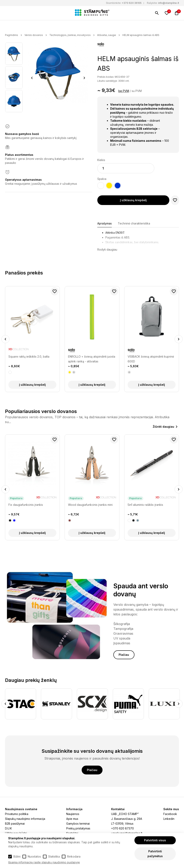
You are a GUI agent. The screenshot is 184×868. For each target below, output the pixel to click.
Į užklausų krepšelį (133, 200)
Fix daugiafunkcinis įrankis (26, 505)
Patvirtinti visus (155, 840)
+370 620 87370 (122, 828)
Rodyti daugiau (107, 249)
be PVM (124, 91)
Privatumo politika (17, 814)
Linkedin (169, 819)
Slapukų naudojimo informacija (25, 819)
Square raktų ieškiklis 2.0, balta (29, 356)
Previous (32, 78)
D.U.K (8, 828)
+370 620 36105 (132, 3)
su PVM (137, 91)
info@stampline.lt (169, 3)
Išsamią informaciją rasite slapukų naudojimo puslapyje (44, 862)
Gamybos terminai (78, 824)
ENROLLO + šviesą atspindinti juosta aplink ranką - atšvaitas (92, 359)
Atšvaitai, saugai (107, 35)
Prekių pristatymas (78, 828)
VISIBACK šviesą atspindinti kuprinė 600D (151, 359)
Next (84, 78)
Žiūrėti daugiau (163, 427)
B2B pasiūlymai (15, 824)
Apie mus (72, 819)
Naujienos (73, 814)
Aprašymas (105, 223)
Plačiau (124, 655)
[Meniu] (7, 13)
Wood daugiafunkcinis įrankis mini (90, 505)
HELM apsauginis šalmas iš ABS (141, 35)
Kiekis (101, 160)
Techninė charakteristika (134, 223)
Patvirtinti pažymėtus (155, 854)
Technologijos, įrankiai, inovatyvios (70, 35)
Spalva (102, 179)
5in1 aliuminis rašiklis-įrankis (145, 505)
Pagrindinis (12, 35)
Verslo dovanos (34, 35)
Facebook (170, 814)
